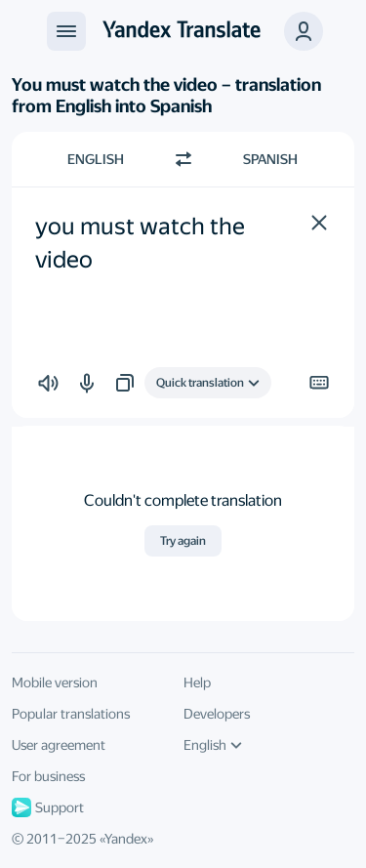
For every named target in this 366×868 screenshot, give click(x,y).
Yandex (126, 839)
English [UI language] (213, 745)
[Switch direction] (183, 159)
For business (48, 776)
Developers (217, 714)
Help (197, 682)
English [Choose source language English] (96, 159)
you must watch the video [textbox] (142, 243)
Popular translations (71, 714)
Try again (183, 541)
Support (48, 807)
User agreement (59, 745)
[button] (319, 223)
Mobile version (55, 682)
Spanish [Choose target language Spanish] (270, 159)
